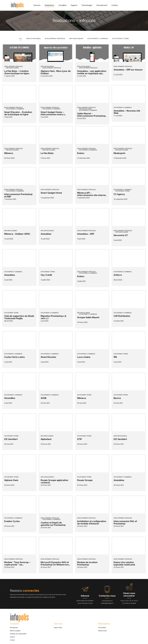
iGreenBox (10, 398)
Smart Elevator (48, 357)
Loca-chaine (84, 357)
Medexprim (119, 153)
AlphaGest (46, 439)
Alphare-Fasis (11, 480)
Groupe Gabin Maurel (88, 317)
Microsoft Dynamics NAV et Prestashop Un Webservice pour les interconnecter (55, 565)
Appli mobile (58, 628)
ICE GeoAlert (11, 439)
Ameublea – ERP (86, 234)
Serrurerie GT (121, 235)
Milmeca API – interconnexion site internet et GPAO (92, 195)
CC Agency (119, 194)
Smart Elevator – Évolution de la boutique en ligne (18, 113)
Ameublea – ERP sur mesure (128, 70)
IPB (115, 357)
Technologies (87, 5)
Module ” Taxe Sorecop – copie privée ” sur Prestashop (17, 565)
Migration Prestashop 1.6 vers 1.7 (53, 317)
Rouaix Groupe (85, 480)
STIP (79, 439)
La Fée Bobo (47, 153)
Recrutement (102, 5)
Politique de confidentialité (18, 634)
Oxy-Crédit (46, 275)
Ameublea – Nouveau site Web (127, 112)
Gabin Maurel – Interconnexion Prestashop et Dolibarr (91, 116)
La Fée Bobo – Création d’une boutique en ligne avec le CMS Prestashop (17, 73)
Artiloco (118, 275)
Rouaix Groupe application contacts (54, 481)
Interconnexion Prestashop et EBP (18, 195)
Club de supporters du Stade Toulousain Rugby (19, 317)
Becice (117, 398)
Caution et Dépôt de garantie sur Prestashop (53, 524)
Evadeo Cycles (12, 521)
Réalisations (49, 5)
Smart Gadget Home (51, 193)
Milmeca (9, 153)
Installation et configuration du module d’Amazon (92, 522)
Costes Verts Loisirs (15, 357)
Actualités (63, 5)
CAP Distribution (122, 316)
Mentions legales (15, 631)
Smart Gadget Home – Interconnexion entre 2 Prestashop (53, 114)
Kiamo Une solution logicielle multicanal (124, 563)
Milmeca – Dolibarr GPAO (17, 234)
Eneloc (81, 153)
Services (37, 5)
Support (74, 5)
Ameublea (46, 234)
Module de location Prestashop (87, 563)
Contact (115, 5)
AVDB (44, 398)
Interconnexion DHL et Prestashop (125, 522)
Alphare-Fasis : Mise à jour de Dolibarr (56, 72)
